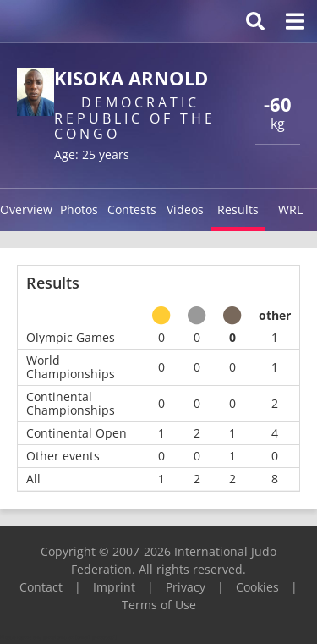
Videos (185, 209)
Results (238, 209)
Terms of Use (159, 605)
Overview (26, 209)
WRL (290, 209)
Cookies (257, 587)
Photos (79, 209)
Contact (41, 587)
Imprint (114, 587)
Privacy (186, 587)
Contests (132, 209)
